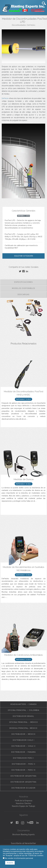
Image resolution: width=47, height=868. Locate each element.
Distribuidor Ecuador (23, 788)
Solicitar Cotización (24, 256)
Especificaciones (24, 282)
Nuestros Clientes (23, 803)
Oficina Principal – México (24, 722)
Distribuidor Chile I (24, 740)
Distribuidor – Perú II (24, 764)
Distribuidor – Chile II (23, 746)
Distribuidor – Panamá (23, 752)
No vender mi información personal (19, 858)
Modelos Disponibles (24, 288)
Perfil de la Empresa (24, 801)
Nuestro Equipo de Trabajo (23, 806)
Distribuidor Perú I (23, 758)
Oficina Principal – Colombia (24, 710)
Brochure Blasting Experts (23, 835)
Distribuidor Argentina (23, 776)
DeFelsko (31, 25)
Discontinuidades (19, 25)
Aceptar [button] (10, 863)
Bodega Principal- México (23, 728)
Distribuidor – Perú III (23, 770)
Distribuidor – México (23, 734)
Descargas (24, 295)
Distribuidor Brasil (23, 716)
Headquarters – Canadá (23, 704)
